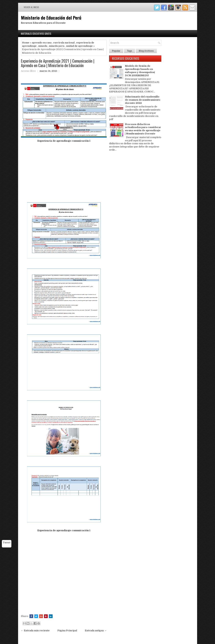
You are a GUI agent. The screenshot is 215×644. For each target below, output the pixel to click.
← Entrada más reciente (35, 630)
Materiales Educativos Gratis (36, 34)
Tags (130, 51)
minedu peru (57, 46)
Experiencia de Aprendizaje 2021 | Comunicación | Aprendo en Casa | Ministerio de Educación (58, 63)
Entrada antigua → (96, 630)
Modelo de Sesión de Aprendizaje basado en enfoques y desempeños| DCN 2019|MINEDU (140, 71)
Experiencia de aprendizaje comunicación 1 (64, 141)
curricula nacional (64, 43)
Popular (116, 51)
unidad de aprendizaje (79, 46)
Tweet (7, 543)
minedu (43, 46)
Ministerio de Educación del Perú (51, 18)
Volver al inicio (31, 7)
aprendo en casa (42, 43)
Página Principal (67, 630)
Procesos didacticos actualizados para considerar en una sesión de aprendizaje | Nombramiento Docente (143, 129)
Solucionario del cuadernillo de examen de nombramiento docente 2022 (143, 100)
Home (26, 43)
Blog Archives (146, 51)
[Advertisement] (64, 171)
